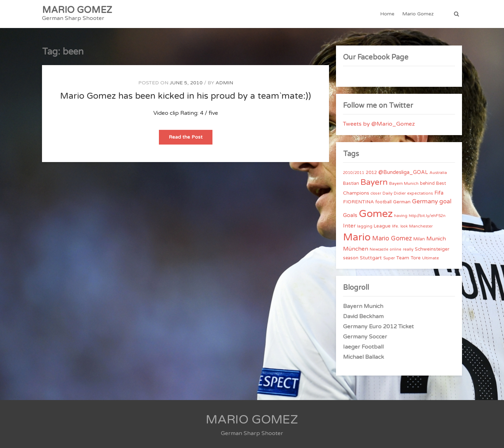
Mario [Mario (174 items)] (357, 237)
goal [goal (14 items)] (445, 201)
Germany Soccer (365, 337)
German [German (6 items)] (402, 202)
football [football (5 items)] (383, 202)
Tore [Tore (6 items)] (416, 258)
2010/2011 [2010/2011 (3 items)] (354, 173)
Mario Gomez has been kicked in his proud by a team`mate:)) (186, 96)
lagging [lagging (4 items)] (365, 226)
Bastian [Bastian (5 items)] (351, 183)
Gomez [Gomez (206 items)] (376, 214)
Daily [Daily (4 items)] (387, 193)
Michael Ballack (363, 357)
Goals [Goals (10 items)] (350, 215)
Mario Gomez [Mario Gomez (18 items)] (392, 238)
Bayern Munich (363, 306)
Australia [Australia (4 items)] (438, 173)
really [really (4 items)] (408, 249)
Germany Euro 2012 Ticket (378, 327)
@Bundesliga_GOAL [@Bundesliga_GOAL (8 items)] (403, 172)
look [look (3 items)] (404, 226)
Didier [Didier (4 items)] (400, 193)
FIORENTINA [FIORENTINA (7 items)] (358, 202)
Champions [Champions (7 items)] (356, 193)
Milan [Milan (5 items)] (419, 239)
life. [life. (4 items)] (395, 226)
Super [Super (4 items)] (389, 258)
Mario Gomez (418, 14)
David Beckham (363, 316)
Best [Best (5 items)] (441, 183)
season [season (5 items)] (351, 258)
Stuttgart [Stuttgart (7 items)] (371, 258)
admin (224, 83)
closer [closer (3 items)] (376, 193)
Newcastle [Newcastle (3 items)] (379, 249)
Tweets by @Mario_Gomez (379, 124)
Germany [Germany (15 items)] (425, 201)
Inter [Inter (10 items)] (349, 226)
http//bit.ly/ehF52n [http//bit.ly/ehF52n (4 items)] (427, 216)
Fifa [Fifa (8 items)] (439, 193)
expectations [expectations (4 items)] (420, 193)
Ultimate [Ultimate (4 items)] (430, 258)
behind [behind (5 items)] (427, 183)
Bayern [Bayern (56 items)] (374, 182)
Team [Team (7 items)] (403, 258)
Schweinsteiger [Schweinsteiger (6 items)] (432, 249)
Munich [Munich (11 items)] (436, 239)
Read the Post (191, 139)
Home (387, 14)
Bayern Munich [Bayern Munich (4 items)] (404, 183)
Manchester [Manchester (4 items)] (421, 226)
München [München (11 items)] (356, 249)
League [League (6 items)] (382, 226)
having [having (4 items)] (401, 216)
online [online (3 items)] (396, 249)
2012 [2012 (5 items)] (371, 173)
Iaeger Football (363, 347)
